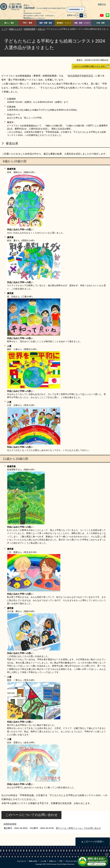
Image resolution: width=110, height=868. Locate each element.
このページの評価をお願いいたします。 (91, 66)
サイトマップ (21, 861)
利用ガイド (53, 861)
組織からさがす (16, 29)
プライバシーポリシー (73, 861)
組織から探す (33, 861)
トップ (4, 29)
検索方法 (102, 4)
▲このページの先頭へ (93, 842)
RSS (61, 861)
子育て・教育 (27, 23)
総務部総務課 (30, 29)
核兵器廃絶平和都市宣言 (80, 76)
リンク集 (43, 861)
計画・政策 (101, 23)
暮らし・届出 (9, 23)
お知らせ (41, 29)
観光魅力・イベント (64, 23)
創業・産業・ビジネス (82, 23)
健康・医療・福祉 (46, 23)
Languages (76, 9)
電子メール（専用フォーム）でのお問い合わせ (78, 828)
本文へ (26, 5)
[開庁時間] (27, 18)
